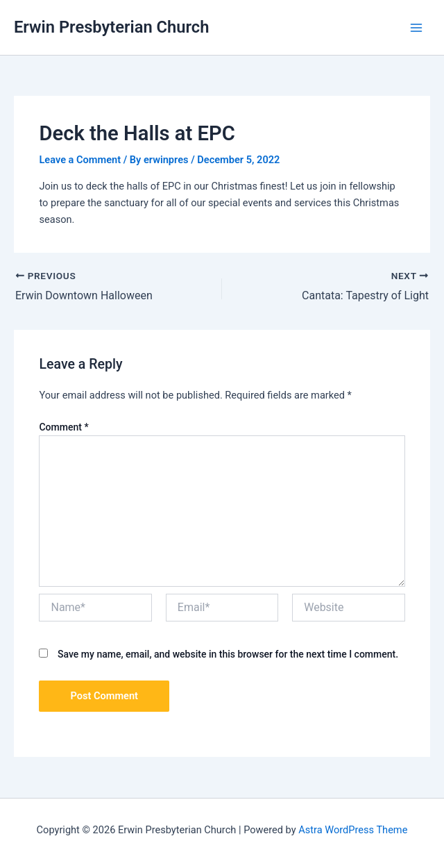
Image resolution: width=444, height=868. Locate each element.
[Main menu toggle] (416, 27)
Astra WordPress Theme (353, 830)
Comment (63, 427)
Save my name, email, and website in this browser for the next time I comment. (228, 654)
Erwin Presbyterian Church (111, 27)
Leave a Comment (80, 160)
